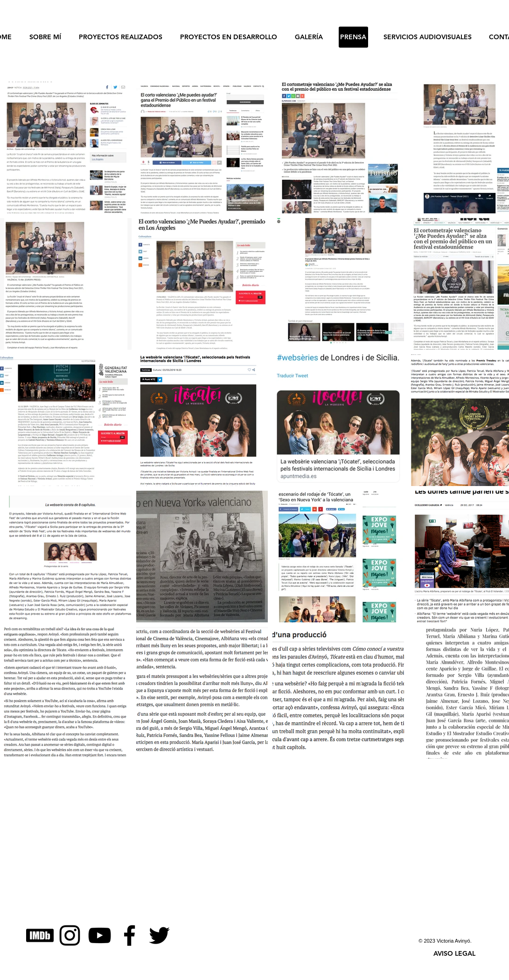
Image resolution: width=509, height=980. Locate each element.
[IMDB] (40, 935)
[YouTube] (100, 935)
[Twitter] (159, 935)
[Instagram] (70, 935)
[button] (454, 953)
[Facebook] (129, 935)
